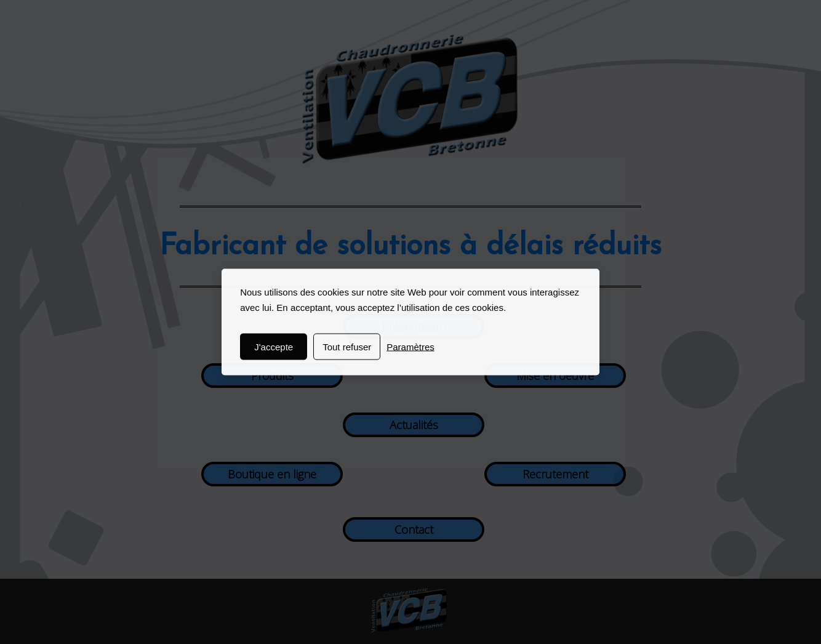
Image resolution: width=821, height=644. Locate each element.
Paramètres (410, 347)
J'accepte (274, 347)
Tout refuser (347, 347)
